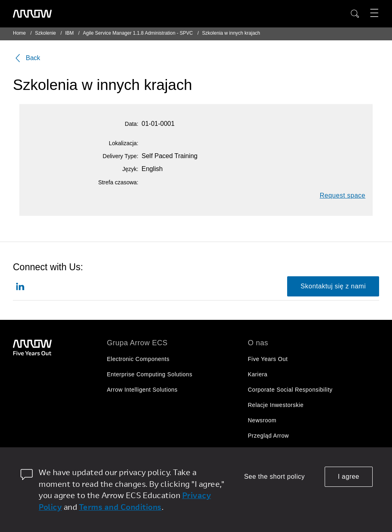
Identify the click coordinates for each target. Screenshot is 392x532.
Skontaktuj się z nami (333, 286)
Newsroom (262, 420)
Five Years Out (268, 359)
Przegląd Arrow (269, 436)
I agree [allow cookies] (349, 477)
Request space (343, 195)
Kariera (258, 374)
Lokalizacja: (124, 143)
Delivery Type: (121, 156)
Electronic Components (138, 359)
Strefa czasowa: (118, 182)
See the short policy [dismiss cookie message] (274, 477)
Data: (132, 124)
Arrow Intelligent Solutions (142, 390)
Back (27, 58)
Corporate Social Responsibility (290, 390)
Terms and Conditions (120, 507)
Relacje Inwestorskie (276, 405)
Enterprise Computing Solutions (150, 374)
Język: (130, 169)
